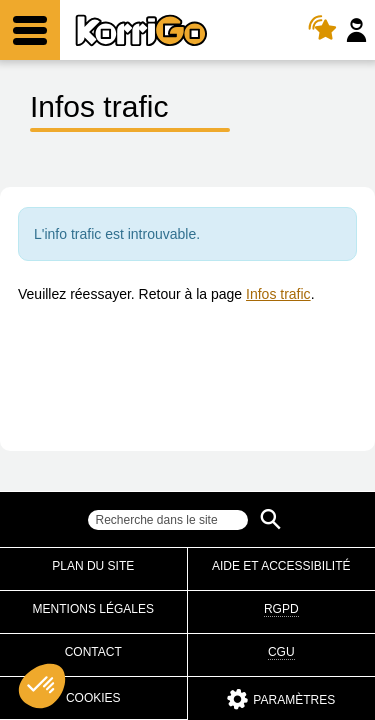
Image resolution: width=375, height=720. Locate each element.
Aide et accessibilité (281, 566)
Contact (93, 652)
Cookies (93, 698)
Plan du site (93, 566)
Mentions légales (93, 609)
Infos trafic (278, 294)
